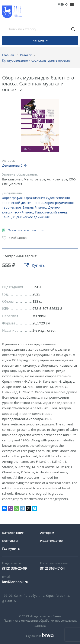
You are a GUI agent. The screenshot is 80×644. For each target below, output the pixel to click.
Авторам (47, 533)
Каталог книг (13, 533)
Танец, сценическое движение (26, 217)
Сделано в (40, 636)
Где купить (11, 548)
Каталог (26, 55)
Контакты (10, 540)
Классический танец (51, 212)
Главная (8, 55)
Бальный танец (34, 207)
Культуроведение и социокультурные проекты (36, 60)
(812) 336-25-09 (15, 568)
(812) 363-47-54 (52, 568)
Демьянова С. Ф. (15, 165)
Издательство (51, 540)
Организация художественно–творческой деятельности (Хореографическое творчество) (38, 202)
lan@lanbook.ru (15, 582)
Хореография (12, 198)
